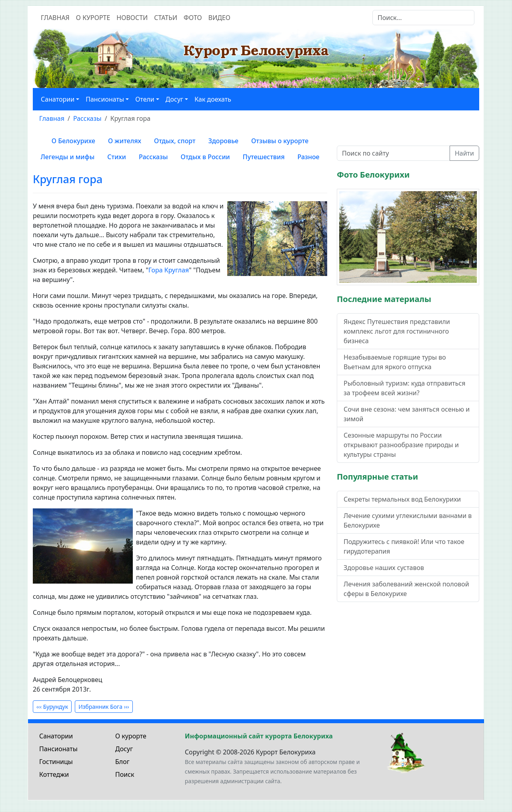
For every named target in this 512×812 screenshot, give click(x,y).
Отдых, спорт (175, 141)
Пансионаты (58, 749)
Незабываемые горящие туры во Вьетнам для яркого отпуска (395, 362)
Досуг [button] (174, 99)
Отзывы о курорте (280, 141)
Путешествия (264, 157)
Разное (309, 157)
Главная (55, 18)
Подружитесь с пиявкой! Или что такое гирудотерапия (404, 546)
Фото (193, 18)
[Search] (423, 18)
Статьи (166, 18)
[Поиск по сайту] (393, 153)
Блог (122, 762)
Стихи (117, 157)
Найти (464, 153)
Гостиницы (56, 762)
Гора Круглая (169, 270)
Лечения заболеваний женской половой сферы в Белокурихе (406, 589)
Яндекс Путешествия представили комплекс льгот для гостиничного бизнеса (397, 331)
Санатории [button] (58, 99)
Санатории (56, 736)
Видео (219, 18)
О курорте (93, 18)
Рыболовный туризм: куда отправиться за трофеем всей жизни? (404, 388)
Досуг (124, 749)
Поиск (125, 774)
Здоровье (223, 141)
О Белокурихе (73, 141)
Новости (132, 18)
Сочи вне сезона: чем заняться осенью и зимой (407, 414)
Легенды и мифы (67, 157)
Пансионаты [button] (105, 99)
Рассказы (153, 157)
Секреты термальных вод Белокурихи (402, 499)
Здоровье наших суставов (384, 568)
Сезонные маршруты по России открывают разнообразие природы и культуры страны (401, 445)
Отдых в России (205, 157)
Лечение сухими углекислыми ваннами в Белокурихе (408, 520)
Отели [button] (145, 99)
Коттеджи (54, 774)
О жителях (125, 141)
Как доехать (213, 99)
